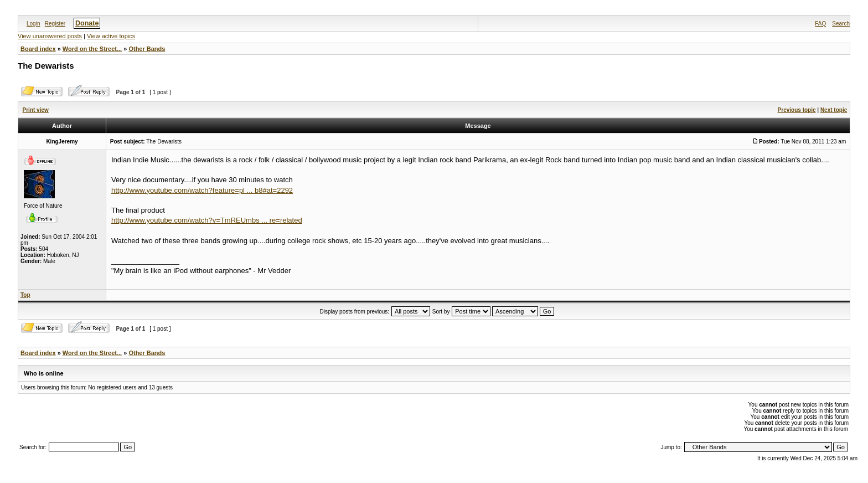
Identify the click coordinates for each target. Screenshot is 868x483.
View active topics (111, 36)
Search (841, 24)
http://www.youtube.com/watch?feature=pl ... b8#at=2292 (202, 190)
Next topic (834, 110)
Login (33, 24)
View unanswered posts (50, 36)
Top (25, 295)
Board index (38, 49)
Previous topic (797, 110)
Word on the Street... (92, 49)
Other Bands (147, 49)
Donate (87, 23)
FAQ (820, 24)
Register (55, 24)
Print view (36, 110)
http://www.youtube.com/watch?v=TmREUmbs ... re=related (207, 220)
